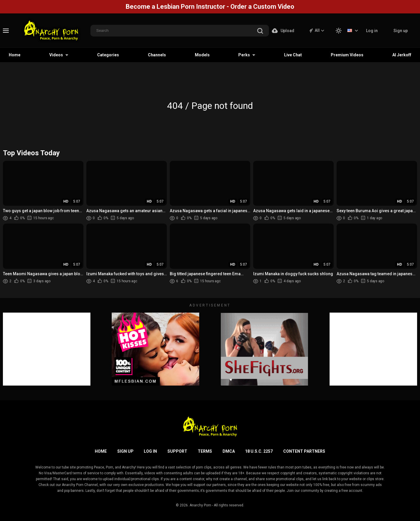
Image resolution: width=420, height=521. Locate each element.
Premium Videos (347, 55)
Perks (244, 55)
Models (202, 55)
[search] (260, 31)
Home (15, 55)
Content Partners (304, 451)
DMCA (229, 451)
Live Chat (293, 55)
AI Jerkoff (402, 55)
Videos (56, 55)
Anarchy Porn (200, 505)
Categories (108, 55)
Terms (205, 451)
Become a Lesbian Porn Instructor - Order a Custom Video (210, 7)
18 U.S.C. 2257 (259, 451)
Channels (157, 55)
